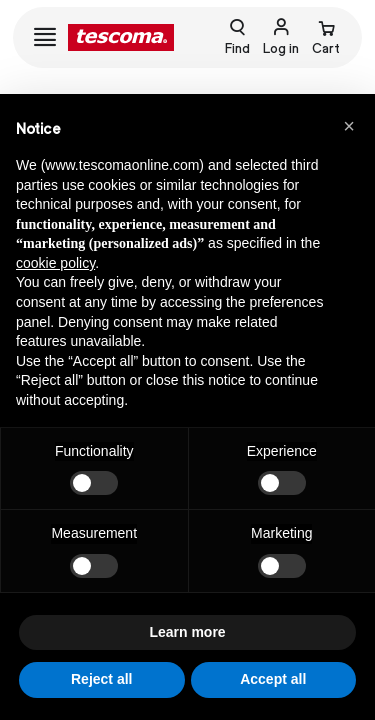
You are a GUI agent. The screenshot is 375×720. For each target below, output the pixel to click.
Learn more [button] (187, 632)
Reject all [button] (101, 679)
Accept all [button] (273, 679)
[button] (349, 126)
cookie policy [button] (55, 263)
